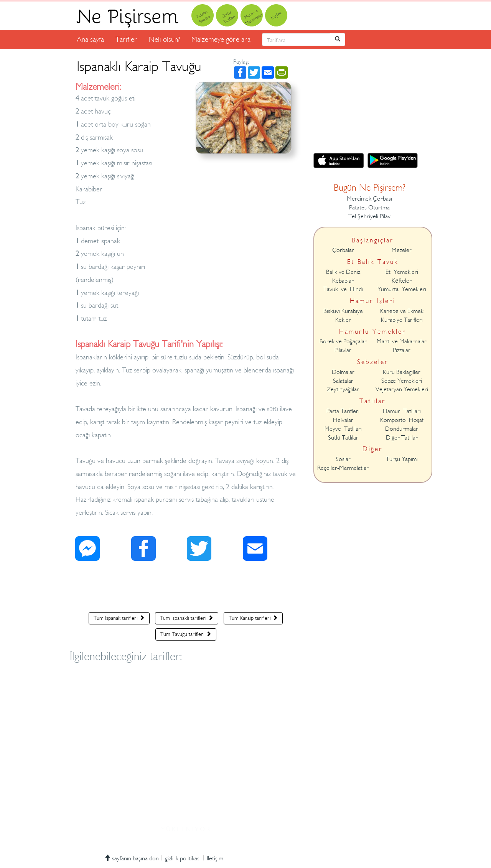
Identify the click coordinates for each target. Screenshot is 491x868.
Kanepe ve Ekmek (402, 311)
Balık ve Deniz (343, 272)
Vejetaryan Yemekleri (402, 389)
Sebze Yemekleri (402, 381)
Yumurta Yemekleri (402, 289)
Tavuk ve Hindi (343, 289)
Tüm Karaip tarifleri (253, 618)
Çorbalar (343, 250)
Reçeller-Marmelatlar (343, 468)
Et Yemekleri (402, 272)
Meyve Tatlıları (343, 429)
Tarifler (126, 39)
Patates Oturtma (369, 208)
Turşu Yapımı (402, 459)
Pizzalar (402, 350)
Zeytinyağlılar (343, 389)
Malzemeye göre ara (221, 39)
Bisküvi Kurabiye (343, 311)
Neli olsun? (164, 39)
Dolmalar (343, 372)
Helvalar (343, 420)
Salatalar (343, 381)
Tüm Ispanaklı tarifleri (187, 618)
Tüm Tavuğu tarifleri (186, 634)
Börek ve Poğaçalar (343, 341)
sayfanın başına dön (132, 858)
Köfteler (402, 281)
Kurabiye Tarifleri (402, 320)
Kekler (343, 320)
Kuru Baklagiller (402, 372)
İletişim (215, 858)
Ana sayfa (90, 39)
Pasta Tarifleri (343, 411)
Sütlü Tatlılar (343, 438)
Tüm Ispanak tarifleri (119, 618)
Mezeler (402, 250)
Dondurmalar (402, 429)
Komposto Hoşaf (402, 420)
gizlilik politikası (183, 858)
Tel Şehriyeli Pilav (369, 216)
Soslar (343, 459)
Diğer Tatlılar (402, 438)
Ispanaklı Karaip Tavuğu (139, 66)
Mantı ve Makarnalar (402, 341)
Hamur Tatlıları (402, 411)
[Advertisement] (186, 588)
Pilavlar (343, 350)
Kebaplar (343, 281)
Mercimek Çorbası (369, 199)
